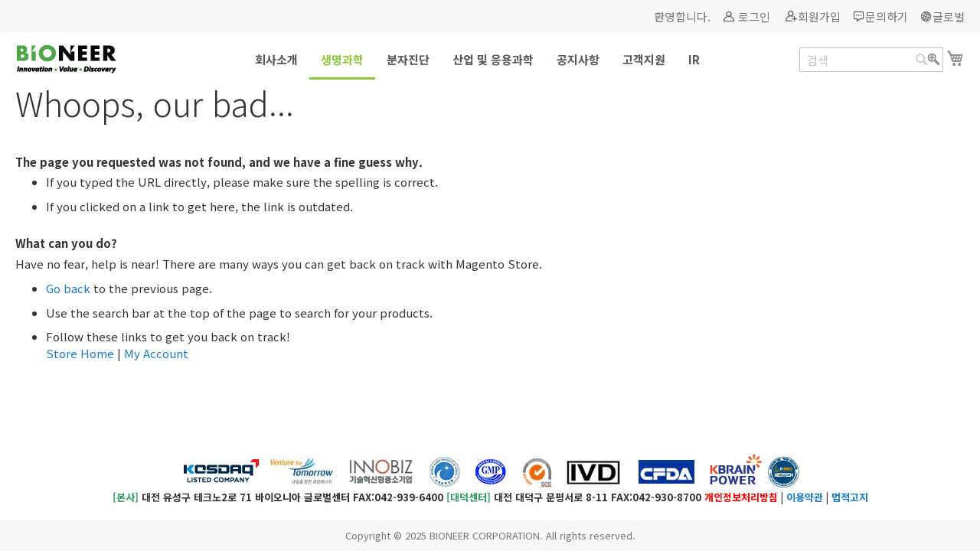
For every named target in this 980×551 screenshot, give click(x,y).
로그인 (754, 16)
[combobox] (871, 60)
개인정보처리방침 (741, 497)
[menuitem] (276, 59)
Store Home (80, 353)
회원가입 (819, 16)
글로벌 (949, 16)
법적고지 (850, 497)
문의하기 (887, 16)
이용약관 (805, 497)
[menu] (490, 60)
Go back (68, 288)
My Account (156, 353)
